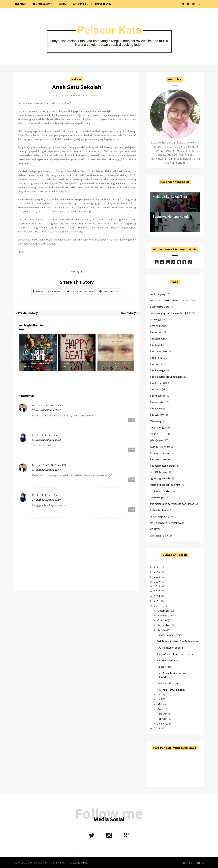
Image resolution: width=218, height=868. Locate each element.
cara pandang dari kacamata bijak (169, 313)
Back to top (193, 863)
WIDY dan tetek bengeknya (166, 523)
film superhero (158, 402)
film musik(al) (158, 389)
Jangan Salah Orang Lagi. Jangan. (175, 654)
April (160, 709)
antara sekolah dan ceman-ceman (169, 300)
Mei (160, 704)
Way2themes (80, 863)
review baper (158, 497)
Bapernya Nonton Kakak (171, 216)
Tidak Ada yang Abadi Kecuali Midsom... (115, 365)
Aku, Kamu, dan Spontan (170, 647)
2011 (157, 728)
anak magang (158, 294)
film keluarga (158, 370)
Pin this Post (112, 292)
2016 (157, 586)
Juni (160, 699)
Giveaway (156, 421)
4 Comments (92, 95)
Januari (161, 723)
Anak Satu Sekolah (167, 683)
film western (157, 415)
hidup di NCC (158, 434)
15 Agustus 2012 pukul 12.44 (46, 470)
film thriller (156, 408)
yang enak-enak (159, 535)
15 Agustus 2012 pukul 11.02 (46, 440)
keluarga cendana (160, 453)
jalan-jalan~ (157, 440)
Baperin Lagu (103, 4)
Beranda (21, 4)
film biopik (156, 345)
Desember (163, 611)
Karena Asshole (159, 446)
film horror (156, 364)
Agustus (162, 630)
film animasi (157, 338)
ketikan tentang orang (163, 466)
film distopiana (159, 351)
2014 (157, 596)
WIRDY (62, 4)
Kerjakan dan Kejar (168, 660)
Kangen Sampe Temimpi (170, 635)
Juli (159, 694)
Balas (132, 420)
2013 (157, 601)
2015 (157, 591)
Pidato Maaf (164, 667)
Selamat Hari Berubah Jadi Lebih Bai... (77, 365)
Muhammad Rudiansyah (50, 405)
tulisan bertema (159, 510)
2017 (157, 581)
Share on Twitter (82, 292)
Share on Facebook (48, 292)
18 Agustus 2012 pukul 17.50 (46, 500)
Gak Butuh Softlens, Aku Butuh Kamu (178, 641)
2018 (157, 577)
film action (156, 332)
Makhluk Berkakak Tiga (170, 196)
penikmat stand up (161, 491)
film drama (156, 357)
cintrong (76, 79)
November (164, 615)
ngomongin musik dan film (165, 485)
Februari (162, 719)
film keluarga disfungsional (165, 377)
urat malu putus (159, 516)
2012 (157, 606)
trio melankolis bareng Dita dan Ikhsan (172, 504)
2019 (157, 572)
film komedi (157, 383)
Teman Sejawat (42, 4)
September (164, 625)
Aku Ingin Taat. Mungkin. (171, 690)
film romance (158, 396)
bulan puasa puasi (160, 307)
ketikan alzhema (159, 459)
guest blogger (158, 427)
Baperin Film (81, 4)
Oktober (162, 620)
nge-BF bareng (159, 472)
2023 (157, 567)
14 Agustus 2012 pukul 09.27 (46, 410)
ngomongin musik (160, 478)
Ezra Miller (156, 326)
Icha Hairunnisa (45, 435)
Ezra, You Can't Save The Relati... (37, 365)
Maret (161, 714)
